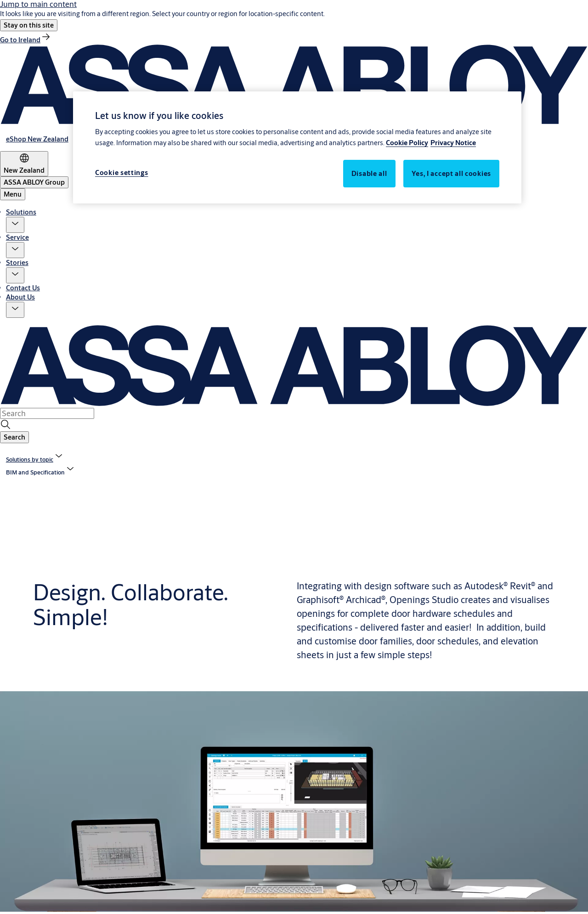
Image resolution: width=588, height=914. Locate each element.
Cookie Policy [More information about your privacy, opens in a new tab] (407, 143)
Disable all (369, 173)
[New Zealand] (24, 164)
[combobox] (47, 413)
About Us (20, 297)
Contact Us (23, 288)
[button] (29, 25)
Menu (13, 194)
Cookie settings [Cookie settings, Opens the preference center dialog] (122, 172)
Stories (17, 262)
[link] (26, 40)
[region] (297, 147)
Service (17, 237)
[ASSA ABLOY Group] (34, 182)
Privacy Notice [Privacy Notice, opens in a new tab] (453, 143)
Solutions (21, 212)
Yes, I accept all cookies (452, 173)
